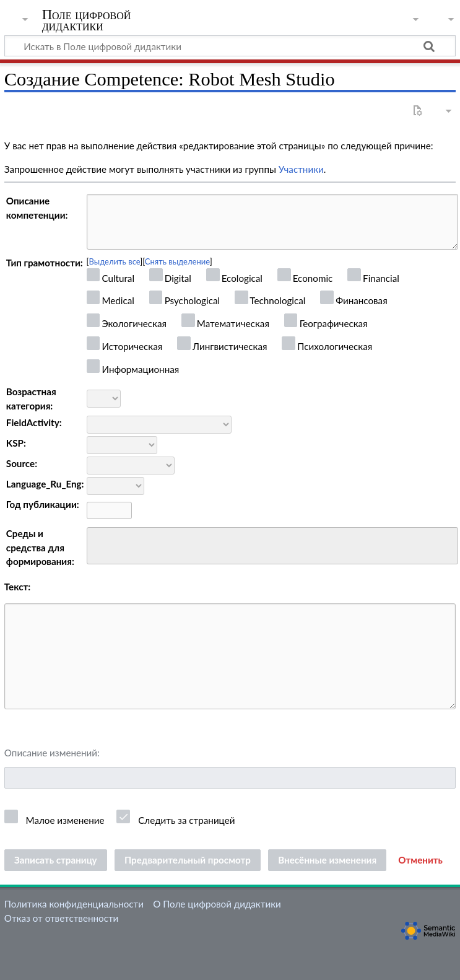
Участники (301, 169)
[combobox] (272, 546)
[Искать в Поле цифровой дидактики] (230, 46)
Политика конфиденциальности (74, 904)
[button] (420, 860)
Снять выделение (177, 261)
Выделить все (115, 261)
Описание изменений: (52, 753)
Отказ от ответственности (61, 918)
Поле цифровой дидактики (87, 20)
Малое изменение (65, 820)
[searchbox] (99, 544)
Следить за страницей (186, 820)
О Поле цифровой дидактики (217, 904)
